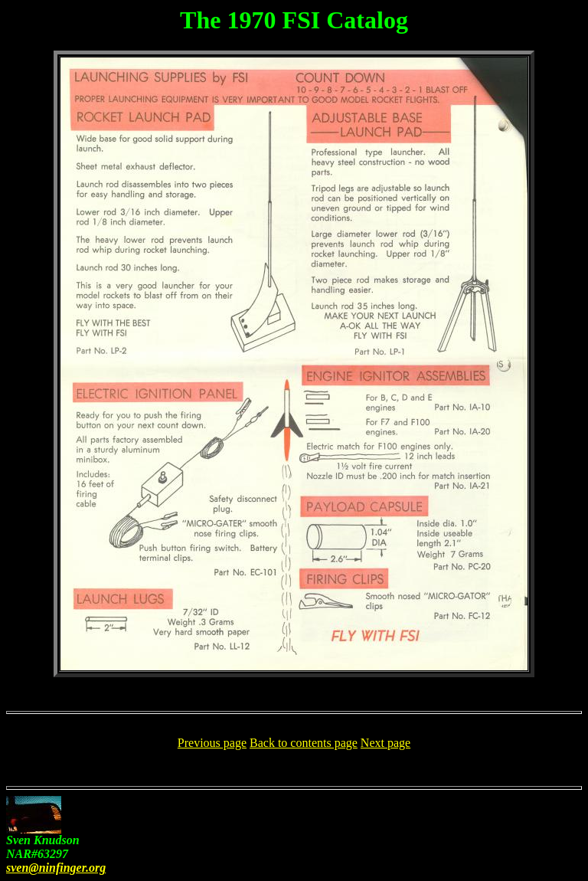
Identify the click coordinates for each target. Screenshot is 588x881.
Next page (385, 743)
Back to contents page (304, 743)
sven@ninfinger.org (56, 868)
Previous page (212, 743)
